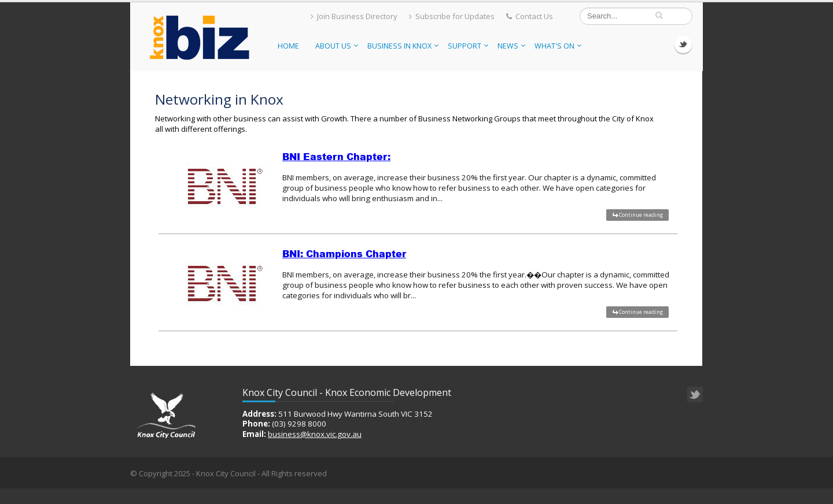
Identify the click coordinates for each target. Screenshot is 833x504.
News (511, 46)
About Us (337, 46)
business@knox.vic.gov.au (315, 434)
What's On (558, 46)
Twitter (683, 45)
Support (468, 46)
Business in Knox (403, 46)
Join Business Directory (354, 16)
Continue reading (641, 215)
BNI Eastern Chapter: (336, 157)
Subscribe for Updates (452, 16)
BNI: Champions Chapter (344, 254)
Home (288, 46)
